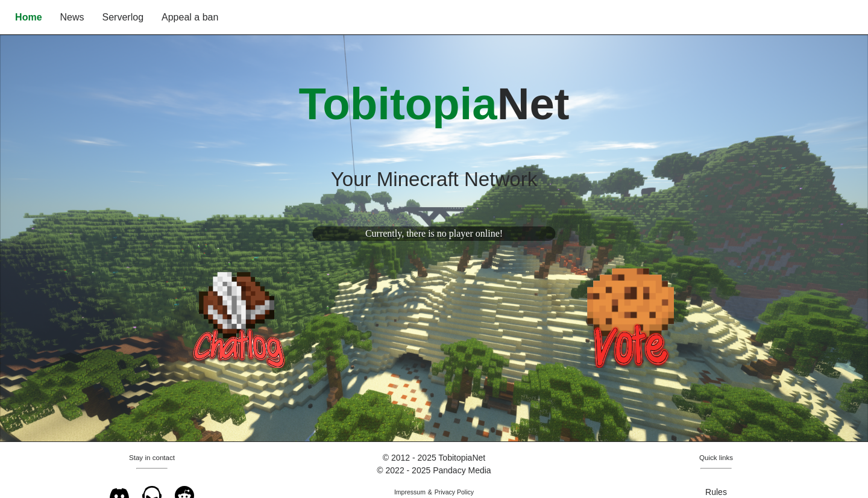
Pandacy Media (462, 470)
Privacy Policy (454, 492)
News (72, 17)
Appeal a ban (190, 17)
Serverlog (123, 17)
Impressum (410, 492)
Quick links (716, 457)
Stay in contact (152, 457)
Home (28, 17)
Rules (716, 492)
